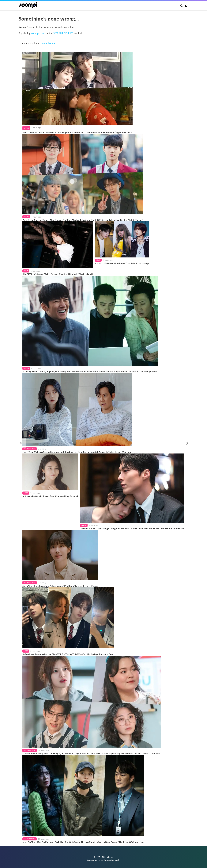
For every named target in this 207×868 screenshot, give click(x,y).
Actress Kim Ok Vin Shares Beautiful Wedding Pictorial (50, 496)
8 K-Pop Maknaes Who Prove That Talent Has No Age (122, 263)
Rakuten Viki (109, 860)
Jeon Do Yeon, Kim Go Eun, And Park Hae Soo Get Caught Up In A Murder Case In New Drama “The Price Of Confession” (83, 842)
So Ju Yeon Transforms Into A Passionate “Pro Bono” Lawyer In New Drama (60, 586)
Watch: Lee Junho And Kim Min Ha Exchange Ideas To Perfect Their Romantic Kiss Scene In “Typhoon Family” (77, 132)
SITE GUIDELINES (63, 33)
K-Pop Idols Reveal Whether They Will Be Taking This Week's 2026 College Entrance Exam (68, 654)
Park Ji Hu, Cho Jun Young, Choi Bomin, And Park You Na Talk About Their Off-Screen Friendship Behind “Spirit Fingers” (83, 220)
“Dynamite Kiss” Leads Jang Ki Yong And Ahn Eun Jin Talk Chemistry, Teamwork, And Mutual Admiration (132, 529)
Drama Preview (30, 449)
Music (26, 271)
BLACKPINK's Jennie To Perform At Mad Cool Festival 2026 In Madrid (58, 274)
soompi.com (38, 33)
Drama (26, 128)
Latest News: (48, 43)
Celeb (98, 260)
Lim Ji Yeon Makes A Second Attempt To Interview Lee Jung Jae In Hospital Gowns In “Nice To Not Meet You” (77, 452)
